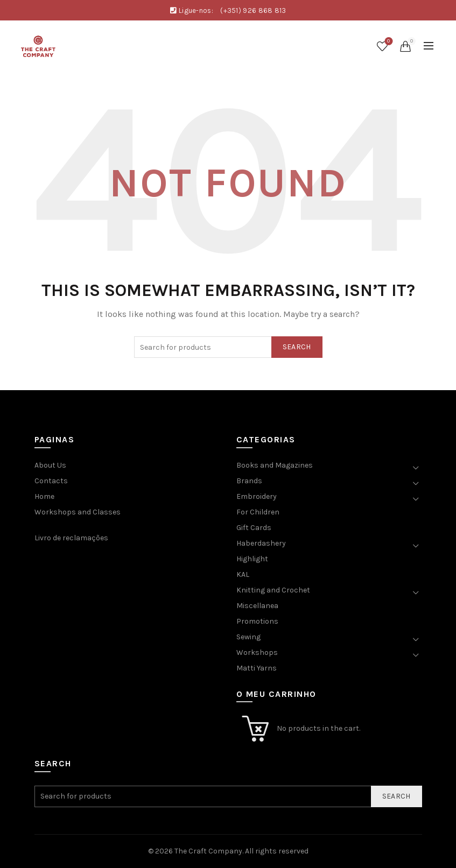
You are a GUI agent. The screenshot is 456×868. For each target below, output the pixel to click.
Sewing (248, 637)
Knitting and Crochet (273, 590)
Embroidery (257, 496)
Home (44, 496)
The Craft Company (208, 851)
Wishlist (387, 42)
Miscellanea (257, 606)
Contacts (51, 481)
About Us (50, 465)
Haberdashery (261, 543)
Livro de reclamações (71, 538)
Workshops (257, 652)
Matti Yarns (257, 668)
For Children (258, 512)
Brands (249, 481)
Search (297, 347)
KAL (243, 574)
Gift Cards (254, 528)
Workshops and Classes (78, 512)
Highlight (252, 559)
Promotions (257, 621)
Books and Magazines (275, 465)
